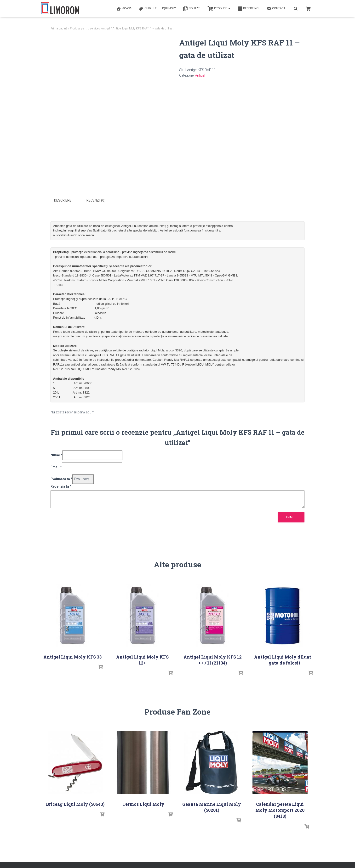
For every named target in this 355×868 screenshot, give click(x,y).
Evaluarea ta (61, 478)
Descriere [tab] (63, 200)
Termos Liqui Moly (143, 803)
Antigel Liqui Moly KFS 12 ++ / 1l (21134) (213, 659)
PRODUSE (219, 9)
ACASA (124, 9)
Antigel (106, 28)
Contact (276, 9)
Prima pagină (59, 28)
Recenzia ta (61, 486)
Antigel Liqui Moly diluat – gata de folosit (283, 659)
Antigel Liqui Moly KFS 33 (72, 656)
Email (56, 467)
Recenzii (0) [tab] (96, 200)
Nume (56, 454)
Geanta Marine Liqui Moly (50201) (212, 806)
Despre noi (248, 9)
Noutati (192, 9)
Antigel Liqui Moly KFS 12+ (142, 659)
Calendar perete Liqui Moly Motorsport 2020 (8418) (280, 809)
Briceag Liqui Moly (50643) (75, 803)
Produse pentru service (84, 28)
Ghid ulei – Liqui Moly (157, 9)
